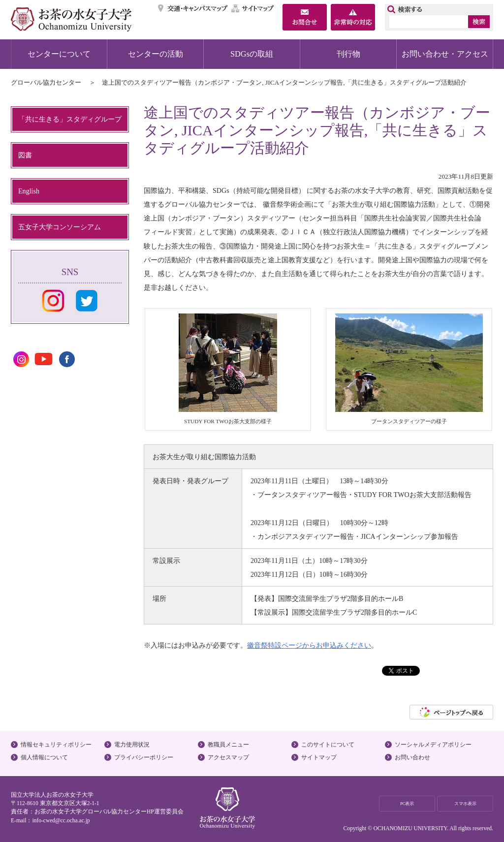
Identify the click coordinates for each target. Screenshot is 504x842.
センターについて (59, 54)
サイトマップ (253, 8)
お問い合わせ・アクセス (445, 54)
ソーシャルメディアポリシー (433, 745)
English (29, 191)
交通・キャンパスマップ (193, 8)
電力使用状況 (132, 745)
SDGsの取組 (252, 54)
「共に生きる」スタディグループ (70, 119)
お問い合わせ (412, 757)
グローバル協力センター (46, 82)
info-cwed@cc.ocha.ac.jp (61, 820)
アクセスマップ (228, 757)
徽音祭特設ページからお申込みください (309, 645)
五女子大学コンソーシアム (60, 227)
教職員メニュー (228, 745)
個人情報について (44, 757)
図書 (25, 155)
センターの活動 (156, 54)
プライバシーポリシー (144, 757)
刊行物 (348, 54)
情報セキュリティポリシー (56, 745)
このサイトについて (328, 745)
